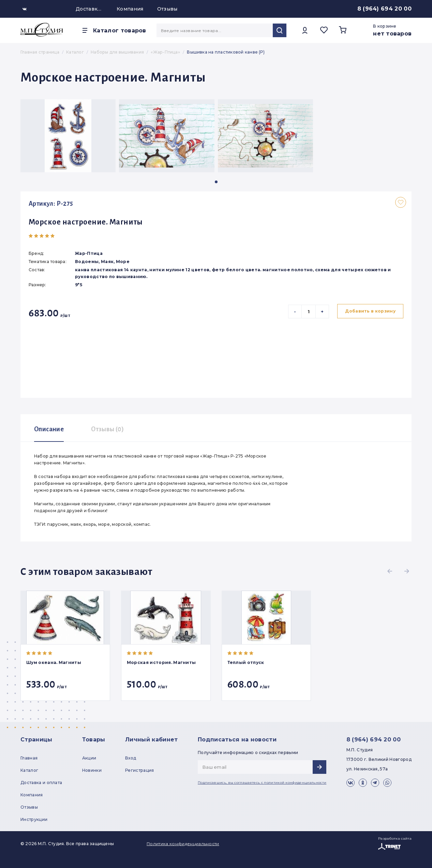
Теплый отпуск (246, 662)
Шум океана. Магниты (54, 662)
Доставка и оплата (89, 9)
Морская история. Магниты (161, 662)
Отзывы (167, 9)
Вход (131, 758)
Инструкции (34, 819)
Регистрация (140, 770)
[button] (216, 182)
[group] (68, 136)
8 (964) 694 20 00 (384, 9)
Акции (89, 758)
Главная (29, 758)
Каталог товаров (120, 31)
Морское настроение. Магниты (86, 222)
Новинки (92, 770)
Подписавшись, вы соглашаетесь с (262, 783)
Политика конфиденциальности (183, 844)
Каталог (29, 770)
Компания (130, 9)
